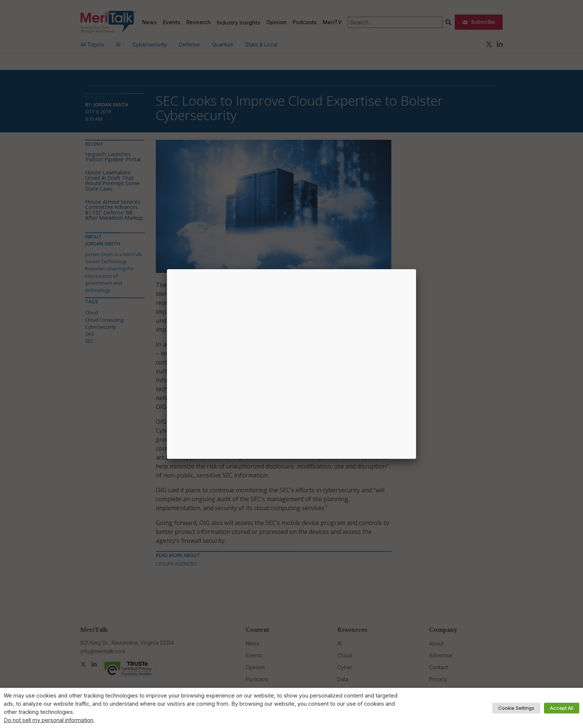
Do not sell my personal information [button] (49, 720)
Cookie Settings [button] (516, 708)
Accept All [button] (562, 708)
